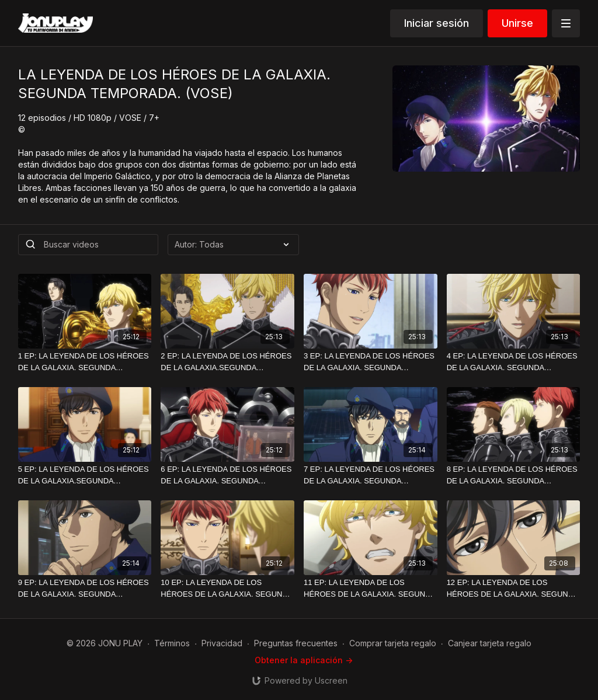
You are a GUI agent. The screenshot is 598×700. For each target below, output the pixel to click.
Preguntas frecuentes (296, 643)
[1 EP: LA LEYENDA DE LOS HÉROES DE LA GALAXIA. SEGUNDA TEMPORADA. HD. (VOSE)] (85, 362)
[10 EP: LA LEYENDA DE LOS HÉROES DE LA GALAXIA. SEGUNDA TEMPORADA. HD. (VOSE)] (227, 588)
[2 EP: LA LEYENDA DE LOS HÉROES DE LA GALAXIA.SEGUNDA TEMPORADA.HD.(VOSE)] (227, 362)
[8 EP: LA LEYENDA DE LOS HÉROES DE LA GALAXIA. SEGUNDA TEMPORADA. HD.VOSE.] (514, 475)
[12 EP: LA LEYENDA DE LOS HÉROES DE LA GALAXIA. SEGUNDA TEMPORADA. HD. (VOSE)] (514, 588)
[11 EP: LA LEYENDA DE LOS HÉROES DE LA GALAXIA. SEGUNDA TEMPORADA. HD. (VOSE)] (371, 588)
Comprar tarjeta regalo (393, 643)
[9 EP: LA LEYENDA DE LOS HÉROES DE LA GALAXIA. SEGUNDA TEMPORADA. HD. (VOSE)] (85, 588)
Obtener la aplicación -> (304, 660)
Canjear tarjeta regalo (490, 643)
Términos (172, 643)
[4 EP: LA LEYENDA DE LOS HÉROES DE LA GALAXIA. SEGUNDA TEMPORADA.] (514, 362)
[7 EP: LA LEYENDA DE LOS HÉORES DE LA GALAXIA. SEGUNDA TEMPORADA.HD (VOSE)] (371, 475)
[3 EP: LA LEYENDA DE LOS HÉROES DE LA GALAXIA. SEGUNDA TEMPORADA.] (371, 362)
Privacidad (222, 643)
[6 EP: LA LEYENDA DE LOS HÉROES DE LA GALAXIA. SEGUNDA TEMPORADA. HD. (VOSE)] (227, 475)
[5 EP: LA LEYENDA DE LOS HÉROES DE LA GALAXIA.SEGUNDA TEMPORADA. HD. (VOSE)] (85, 475)
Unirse (517, 23)
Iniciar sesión (437, 23)
